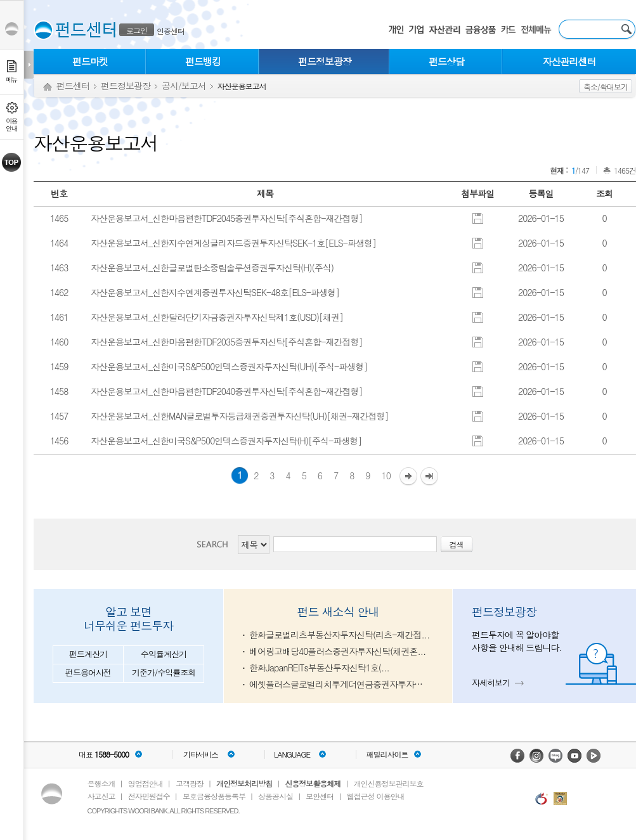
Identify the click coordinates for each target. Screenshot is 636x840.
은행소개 (101, 783)
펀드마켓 (90, 61)
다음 (408, 477)
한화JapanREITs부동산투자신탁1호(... (319, 668)
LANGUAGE (292, 754)
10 (386, 475)
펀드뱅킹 (203, 61)
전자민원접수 (149, 796)
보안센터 (320, 796)
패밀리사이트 (387, 754)
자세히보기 (491, 682)
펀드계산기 (88, 654)
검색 (216, 544)
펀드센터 (73, 86)
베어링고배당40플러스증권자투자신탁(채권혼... (337, 651)
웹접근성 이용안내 (376, 796)
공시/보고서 (184, 86)
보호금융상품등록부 (214, 796)
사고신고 (101, 796)
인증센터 (171, 31)
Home (48, 87)
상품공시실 (276, 796)
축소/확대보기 (606, 87)
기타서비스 (201, 754)
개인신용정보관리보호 (389, 783)
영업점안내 (146, 783)
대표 (104, 754)
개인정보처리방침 (244, 783)
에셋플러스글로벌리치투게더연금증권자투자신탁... (340, 684)
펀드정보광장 (325, 61)
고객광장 (190, 783)
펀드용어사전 (88, 672)
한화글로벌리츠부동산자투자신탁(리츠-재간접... (339, 635)
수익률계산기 (164, 654)
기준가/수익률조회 (164, 672)
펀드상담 (446, 61)
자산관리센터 (569, 61)
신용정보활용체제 (313, 783)
